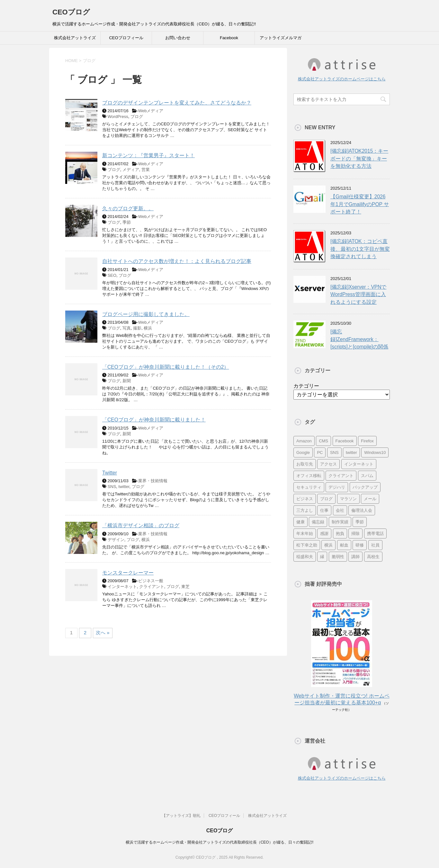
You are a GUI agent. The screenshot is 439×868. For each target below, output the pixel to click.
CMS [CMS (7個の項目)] (323, 441)
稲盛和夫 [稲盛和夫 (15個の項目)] (305, 557)
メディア (131, 170)
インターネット (122, 587)
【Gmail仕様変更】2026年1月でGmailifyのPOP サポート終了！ (360, 204)
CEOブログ (71, 12)
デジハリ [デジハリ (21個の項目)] (337, 487)
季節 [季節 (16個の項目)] (360, 522)
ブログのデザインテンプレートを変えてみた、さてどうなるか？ (177, 103)
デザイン (116, 540)
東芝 (185, 587)
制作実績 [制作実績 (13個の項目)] (340, 522)
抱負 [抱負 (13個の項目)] (340, 533)
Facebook (229, 38)
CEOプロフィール (126, 38)
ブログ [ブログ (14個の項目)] (326, 499)
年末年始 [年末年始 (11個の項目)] (305, 533)
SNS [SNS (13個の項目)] (334, 452)
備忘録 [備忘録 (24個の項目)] (318, 522)
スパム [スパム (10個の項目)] (367, 476)
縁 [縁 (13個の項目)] (322, 557)
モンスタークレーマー (128, 573)
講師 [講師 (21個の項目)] (355, 557)
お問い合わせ (178, 38)
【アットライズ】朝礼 (181, 815)
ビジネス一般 (151, 581)
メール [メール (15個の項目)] (370, 499)
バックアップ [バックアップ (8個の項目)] (365, 487)
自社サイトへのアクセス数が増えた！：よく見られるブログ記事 (177, 261)
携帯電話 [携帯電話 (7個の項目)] (375, 533)
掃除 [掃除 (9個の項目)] (355, 533)
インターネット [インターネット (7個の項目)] (359, 464)
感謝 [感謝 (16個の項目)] (324, 533)
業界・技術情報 (153, 481)
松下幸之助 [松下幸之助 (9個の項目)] (307, 545)
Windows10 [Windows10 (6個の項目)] (375, 452)
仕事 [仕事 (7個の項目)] (324, 510)
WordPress (118, 117)
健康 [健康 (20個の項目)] (300, 522)
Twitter (110, 473)
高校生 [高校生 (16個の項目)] (373, 557)
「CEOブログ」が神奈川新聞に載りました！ (154, 420)
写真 (127, 328)
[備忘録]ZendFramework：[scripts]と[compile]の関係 (359, 339)
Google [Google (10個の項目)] (303, 452)
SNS (112, 487)
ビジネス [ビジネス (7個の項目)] (305, 499)
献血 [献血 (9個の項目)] (344, 545)
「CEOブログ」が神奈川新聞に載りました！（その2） (166, 367)
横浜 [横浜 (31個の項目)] (328, 545)
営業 (146, 170)
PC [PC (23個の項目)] (320, 452)
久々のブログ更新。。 (128, 208)
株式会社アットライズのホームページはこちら (342, 79)
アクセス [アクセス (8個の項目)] (328, 464)
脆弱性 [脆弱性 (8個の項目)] (338, 557)
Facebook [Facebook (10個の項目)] (345, 441)
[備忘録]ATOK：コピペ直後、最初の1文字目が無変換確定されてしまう (360, 249)
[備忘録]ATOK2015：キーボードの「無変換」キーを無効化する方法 (359, 158)
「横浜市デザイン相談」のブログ (141, 525)
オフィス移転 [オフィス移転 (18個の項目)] (309, 476)
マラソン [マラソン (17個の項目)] (348, 499)
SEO (112, 275)
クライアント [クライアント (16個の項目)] (341, 476)
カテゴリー (306, 386)
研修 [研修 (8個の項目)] (360, 545)
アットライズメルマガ (281, 38)
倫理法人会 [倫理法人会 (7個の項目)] (362, 510)
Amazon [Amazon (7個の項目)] (304, 441)
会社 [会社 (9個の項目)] (340, 510)
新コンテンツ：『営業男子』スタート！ (148, 155)
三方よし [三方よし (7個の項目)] (305, 510)
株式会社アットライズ (75, 38)
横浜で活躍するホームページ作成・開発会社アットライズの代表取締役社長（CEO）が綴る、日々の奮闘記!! (220, 842)
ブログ (137, 117)
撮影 (137, 328)
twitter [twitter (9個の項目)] (351, 452)
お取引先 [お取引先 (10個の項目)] (305, 464)
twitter (124, 487)
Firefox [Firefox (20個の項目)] (367, 441)
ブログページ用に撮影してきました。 (146, 314)
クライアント (152, 587)
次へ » (103, 633)
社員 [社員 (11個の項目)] (375, 545)
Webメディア (151, 111)
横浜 (148, 328)
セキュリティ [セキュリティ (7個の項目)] (309, 487)
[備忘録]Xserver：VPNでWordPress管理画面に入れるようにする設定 (358, 294)
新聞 (127, 381)
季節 (127, 222)
